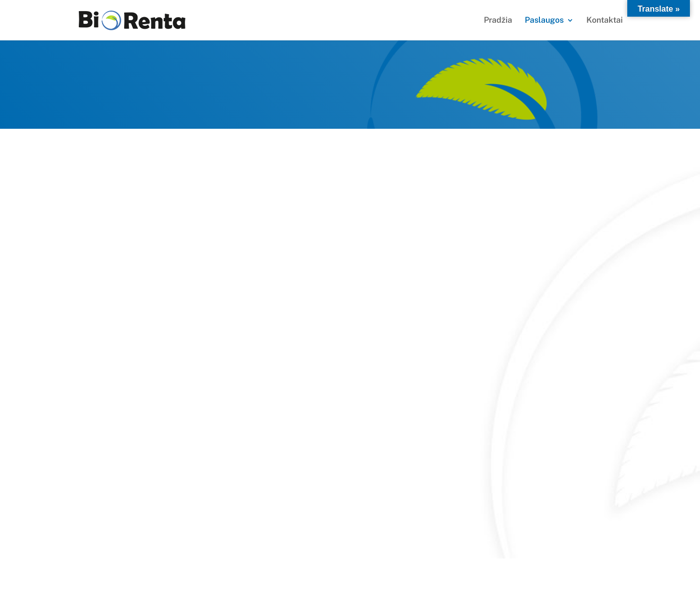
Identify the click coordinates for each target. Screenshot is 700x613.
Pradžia (498, 21)
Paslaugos (544, 21)
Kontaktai (605, 21)
